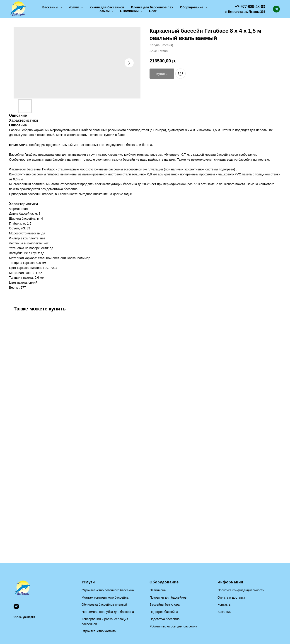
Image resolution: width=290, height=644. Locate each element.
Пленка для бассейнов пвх (152, 7)
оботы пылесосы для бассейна (174, 626)
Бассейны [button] (51, 7)
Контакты (224, 605)
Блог (153, 11)
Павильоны (158, 590)
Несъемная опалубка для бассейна (108, 612)
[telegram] (276, 9)
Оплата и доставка (231, 597)
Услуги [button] (74, 7)
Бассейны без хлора (165, 605)
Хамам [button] (105, 11)
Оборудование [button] (192, 7)
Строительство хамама (99, 631)
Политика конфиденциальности (241, 590)
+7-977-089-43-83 (250, 7)
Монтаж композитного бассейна (105, 597)
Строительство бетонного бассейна (108, 590)
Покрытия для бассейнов (168, 597)
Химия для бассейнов (107, 7)
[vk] (16, 606)
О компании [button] (130, 11)
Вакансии (225, 612)
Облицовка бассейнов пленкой (104, 605)
